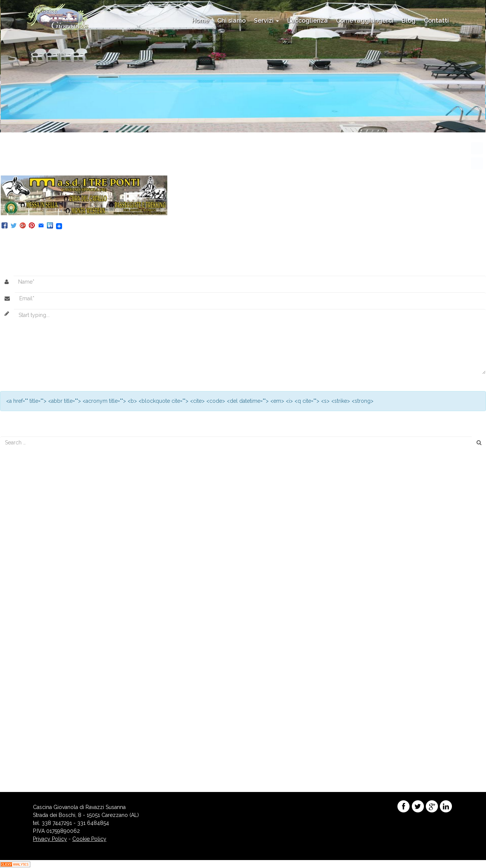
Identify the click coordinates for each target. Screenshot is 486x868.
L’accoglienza (308, 21)
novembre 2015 (23, 641)
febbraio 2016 (21, 626)
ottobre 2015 (20, 649)
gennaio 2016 (21, 634)
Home (200, 21)
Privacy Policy (50, 839)
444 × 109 (105, 163)
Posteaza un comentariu (58, 240)
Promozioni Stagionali (31, 721)
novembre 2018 (24, 570)
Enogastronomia (24, 705)
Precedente (17, 171)
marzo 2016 (19, 618)
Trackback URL (162, 240)
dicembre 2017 (23, 586)
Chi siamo (231, 21)
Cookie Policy (89, 839)
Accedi (13, 753)
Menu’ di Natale (23, 517)
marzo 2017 (19, 602)
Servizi (266, 21)
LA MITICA (137, 163)
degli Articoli (25, 761)
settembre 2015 (23, 657)
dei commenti (27, 769)
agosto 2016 (19, 610)
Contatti (436, 21)
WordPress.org (23, 777)
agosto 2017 (19, 594)
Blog (409, 21)
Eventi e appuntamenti (31, 713)
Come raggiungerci (365, 21)
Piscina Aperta (21, 501)
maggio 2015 (20, 673)
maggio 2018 (20, 578)
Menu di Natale (22, 493)
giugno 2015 (19, 665)
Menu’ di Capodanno (30, 485)
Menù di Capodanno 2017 (36, 509)
